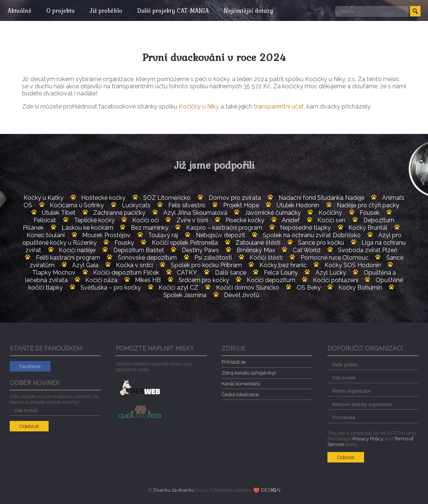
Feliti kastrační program (68, 258)
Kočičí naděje (77, 250)
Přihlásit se (234, 362)
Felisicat (45, 220)
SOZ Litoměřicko (167, 198)
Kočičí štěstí (266, 258)
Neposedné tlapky (305, 228)
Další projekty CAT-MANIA (178, 10)
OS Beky (309, 288)
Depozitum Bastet (139, 250)
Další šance (231, 273)
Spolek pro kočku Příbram (206, 265)
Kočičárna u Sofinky (77, 205)
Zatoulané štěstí (258, 243)
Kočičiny (330, 213)
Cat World (307, 250)
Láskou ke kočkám (87, 228)
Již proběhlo (110, 10)
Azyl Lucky (331, 273)
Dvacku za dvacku (174, 490)
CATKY (187, 273)
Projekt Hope (241, 205)
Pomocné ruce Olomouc (335, 258)
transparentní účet (279, 106)
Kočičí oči (146, 220)
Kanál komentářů (241, 384)
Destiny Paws (200, 250)
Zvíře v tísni (192, 220)
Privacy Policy (368, 439)
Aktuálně (19, 10)
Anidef (291, 220)
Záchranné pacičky (119, 213)
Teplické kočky (94, 220)
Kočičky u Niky (199, 106)
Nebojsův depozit (221, 235)
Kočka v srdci (134, 265)
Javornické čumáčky (273, 213)
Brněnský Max (256, 250)
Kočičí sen (331, 220)
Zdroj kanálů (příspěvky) (249, 373)
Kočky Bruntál (368, 228)
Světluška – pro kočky (111, 288)
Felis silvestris (187, 205)
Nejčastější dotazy (256, 10)
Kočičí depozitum (271, 280)
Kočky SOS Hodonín (353, 265)
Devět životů (242, 295)
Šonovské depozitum (147, 258)
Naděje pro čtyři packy (368, 205)
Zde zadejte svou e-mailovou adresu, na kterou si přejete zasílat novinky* (55, 403)
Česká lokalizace (240, 395)
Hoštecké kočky (103, 198)
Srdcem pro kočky (204, 280)
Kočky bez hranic (283, 265)
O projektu (62, 10)
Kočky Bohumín (360, 288)
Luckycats (136, 205)
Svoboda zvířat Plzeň (368, 250)
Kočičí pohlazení (335, 280)
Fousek (370, 213)
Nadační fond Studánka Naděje (321, 198)
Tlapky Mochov (54, 273)
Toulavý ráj (163, 235)
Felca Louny (281, 273)
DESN (271, 490)
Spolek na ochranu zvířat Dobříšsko (312, 235)
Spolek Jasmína (185, 295)
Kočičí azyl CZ (178, 288)
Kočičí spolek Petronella (185, 243)
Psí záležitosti (213, 258)
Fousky (124, 243)
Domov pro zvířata (235, 198)
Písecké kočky (245, 220)
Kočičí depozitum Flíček (126, 273)
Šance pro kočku (321, 243)
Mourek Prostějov (106, 235)
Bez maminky (150, 228)
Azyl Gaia (85, 265)
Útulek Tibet (59, 213)
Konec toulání (46, 235)
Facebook (30, 366)
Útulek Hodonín (298, 205)
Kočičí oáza (101, 280)
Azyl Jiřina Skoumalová (195, 213)
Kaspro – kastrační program (224, 228)
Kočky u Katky (44, 198)
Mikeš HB (148, 280)
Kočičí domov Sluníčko (248, 288)
